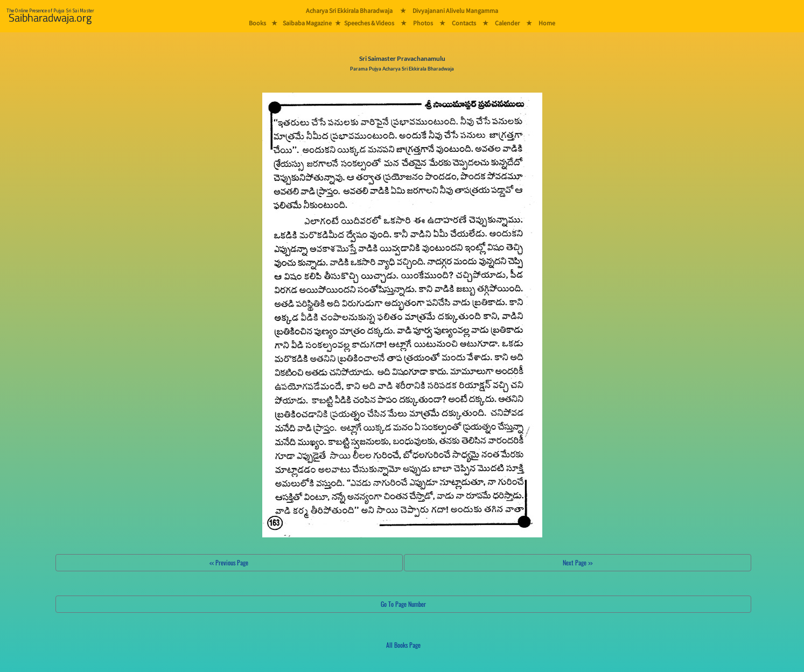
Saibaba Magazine (307, 23)
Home (547, 23)
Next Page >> (578, 562)
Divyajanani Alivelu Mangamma (455, 10)
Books (257, 23)
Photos (423, 23)
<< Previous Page (229, 562)
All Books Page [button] (403, 645)
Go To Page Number (403, 604)
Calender (507, 23)
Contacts (464, 23)
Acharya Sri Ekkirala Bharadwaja (349, 10)
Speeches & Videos (369, 23)
